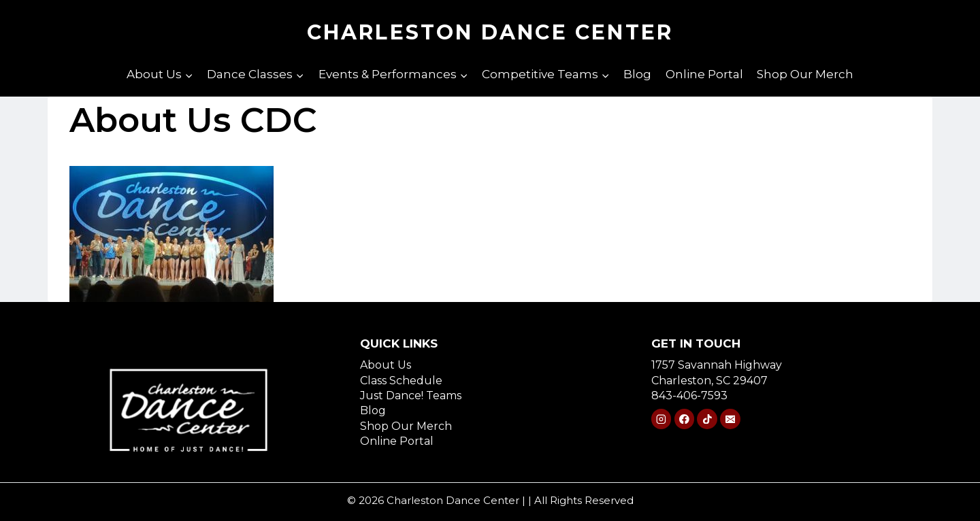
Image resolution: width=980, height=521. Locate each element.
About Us (386, 365)
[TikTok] (707, 419)
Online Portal (704, 74)
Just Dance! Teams (411, 396)
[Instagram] (661, 419)
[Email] (730, 419)
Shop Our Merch (805, 74)
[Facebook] (684, 419)
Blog (637, 74)
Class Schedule (401, 381)
